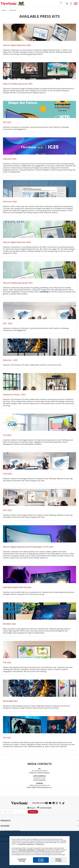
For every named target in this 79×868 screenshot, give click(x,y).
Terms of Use (40, 844)
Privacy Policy (22, 844)
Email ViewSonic (40, 780)
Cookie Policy (30, 844)
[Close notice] (67, 839)
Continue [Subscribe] (33, 812)
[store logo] (30, 3)
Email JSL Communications (39, 773)
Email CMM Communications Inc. (39, 787)
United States (44, 808)
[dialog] (39, 849)
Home (4, 10)
